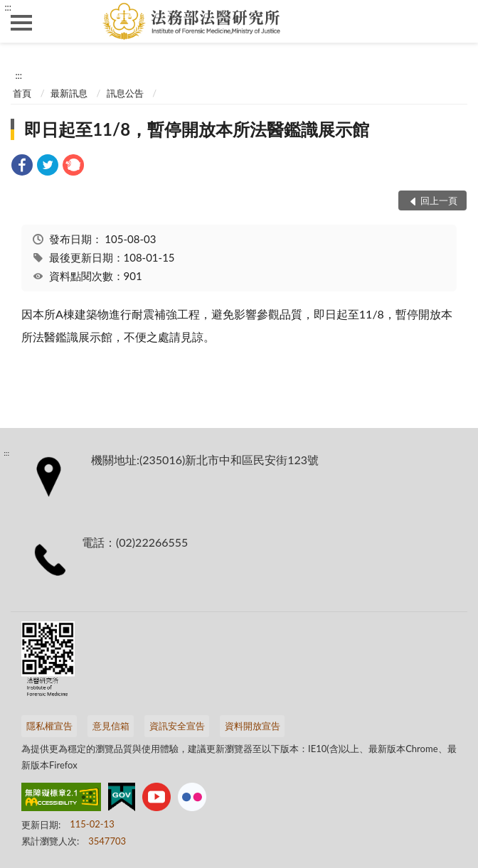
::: (8, 7)
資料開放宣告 (253, 726)
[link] (22, 167)
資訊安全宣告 (177, 726)
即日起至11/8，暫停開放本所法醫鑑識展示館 (197, 129)
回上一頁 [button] (439, 200)
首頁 (22, 93)
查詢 (457, 21)
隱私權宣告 (49, 726)
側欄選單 (21, 23)
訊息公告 (125, 93)
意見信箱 (111, 726)
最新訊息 (69, 93)
